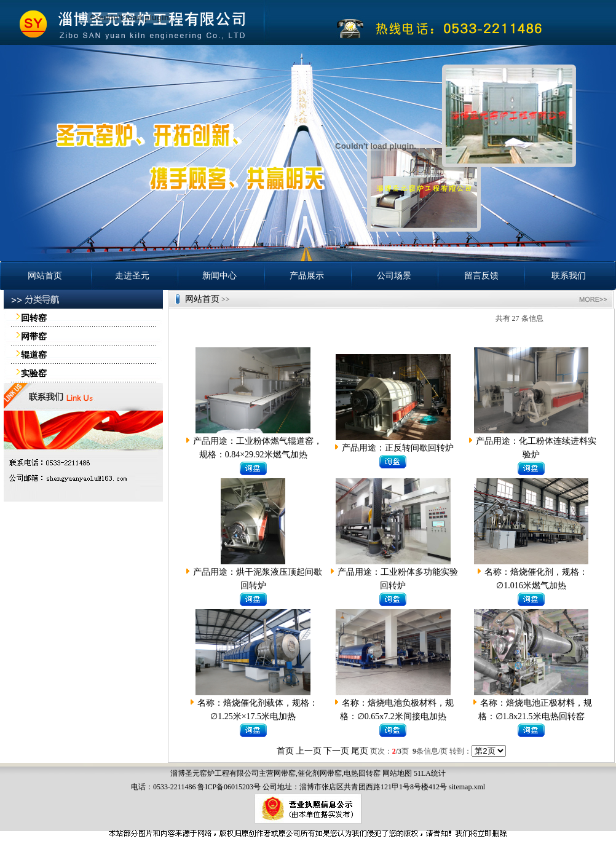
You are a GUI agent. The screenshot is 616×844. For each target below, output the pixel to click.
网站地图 (397, 773)
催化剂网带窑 (320, 773)
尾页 (360, 751)
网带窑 (285, 773)
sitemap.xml (467, 787)
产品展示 (307, 276)
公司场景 (394, 276)
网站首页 (45, 276)
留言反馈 (481, 276)
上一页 (309, 751)
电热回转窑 (362, 773)
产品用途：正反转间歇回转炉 (398, 448)
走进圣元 (132, 276)
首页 (285, 751)
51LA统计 (430, 773)
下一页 (336, 751)
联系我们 (569, 276)
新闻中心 (219, 276)
